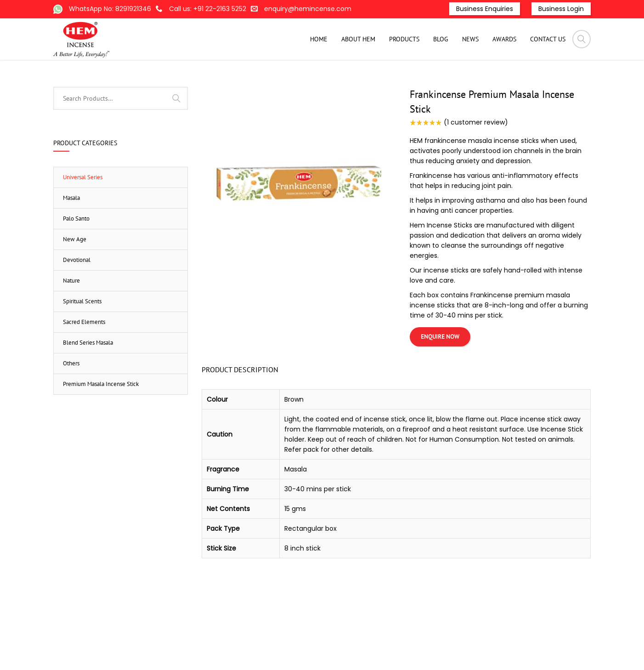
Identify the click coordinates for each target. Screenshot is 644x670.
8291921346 (133, 9)
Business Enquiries (485, 9)
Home (332, 75)
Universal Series (479, 75)
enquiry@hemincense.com (308, 9)
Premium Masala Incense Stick (101, 430)
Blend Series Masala (88, 389)
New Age (75, 286)
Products (362, 75)
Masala (439, 75)
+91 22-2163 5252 (220, 9)
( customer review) (476, 169)
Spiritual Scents (82, 348)
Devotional (77, 306)
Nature (71, 327)
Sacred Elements (84, 368)
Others (71, 410)
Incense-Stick (402, 75)
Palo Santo (76, 265)
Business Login (561, 9)
